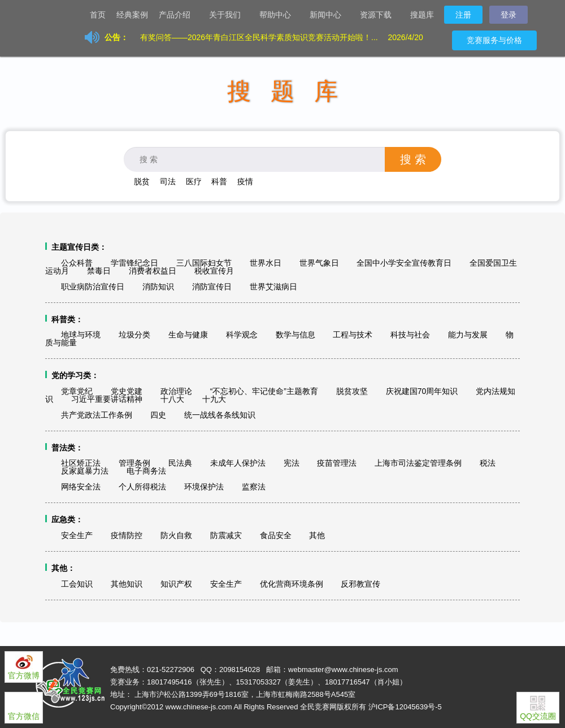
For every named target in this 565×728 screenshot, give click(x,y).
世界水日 (266, 263)
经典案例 (132, 15)
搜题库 (422, 15)
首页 (98, 15)
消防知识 (158, 287)
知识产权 (176, 584)
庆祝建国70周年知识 (422, 391)
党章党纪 (77, 391)
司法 (168, 181)
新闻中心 (330, 16)
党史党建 (127, 391)
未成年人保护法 (238, 463)
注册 (463, 15)
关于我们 (229, 16)
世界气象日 (319, 263)
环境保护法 (204, 487)
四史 (158, 415)
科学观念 (242, 335)
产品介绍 (179, 16)
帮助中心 (280, 16)
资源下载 (380, 16)
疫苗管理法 (337, 463)
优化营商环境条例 (292, 584)
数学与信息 (295, 335)
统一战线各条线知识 (220, 415)
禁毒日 (99, 271)
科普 (219, 181)
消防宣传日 (212, 287)
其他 (317, 535)
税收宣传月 (214, 271)
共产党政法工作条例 (97, 415)
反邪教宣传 (360, 584)
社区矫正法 (81, 463)
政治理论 (176, 391)
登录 (508, 15)
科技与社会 (410, 335)
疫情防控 (127, 535)
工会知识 (77, 584)
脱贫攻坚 (352, 391)
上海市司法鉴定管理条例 (418, 463)
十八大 (172, 399)
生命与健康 (188, 335)
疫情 (245, 181)
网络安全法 (81, 487)
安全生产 (77, 535)
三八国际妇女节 (204, 263)
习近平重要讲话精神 (107, 399)
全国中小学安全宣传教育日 (404, 263)
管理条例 (134, 463)
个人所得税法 (142, 487)
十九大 (214, 399)
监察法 (254, 487)
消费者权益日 (153, 271)
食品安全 (276, 535)
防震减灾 (226, 535)
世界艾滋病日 (273, 287)
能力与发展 (468, 335)
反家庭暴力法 (85, 471)
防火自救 (176, 535)
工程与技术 (353, 335)
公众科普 (77, 263)
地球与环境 (81, 335)
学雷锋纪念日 (134, 263)
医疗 (194, 181)
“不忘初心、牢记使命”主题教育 (264, 391)
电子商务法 (146, 471)
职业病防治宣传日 (93, 287)
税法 (488, 463)
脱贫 (142, 181)
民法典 (180, 463)
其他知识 (127, 584)
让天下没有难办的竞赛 (56, 14)
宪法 (292, 463)
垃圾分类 (134, 335)
